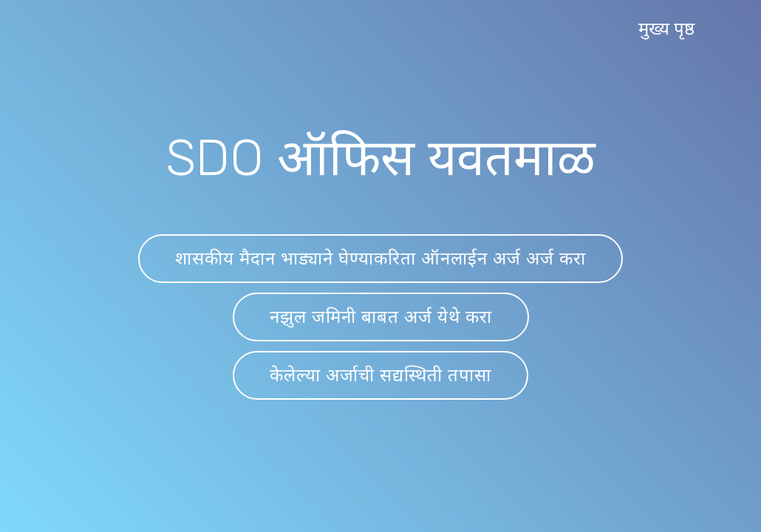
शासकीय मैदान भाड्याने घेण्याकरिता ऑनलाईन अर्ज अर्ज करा (380, 259)
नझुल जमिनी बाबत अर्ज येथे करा (381, 317)
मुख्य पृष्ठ (666, 29)
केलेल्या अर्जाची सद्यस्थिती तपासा (380, 375)
